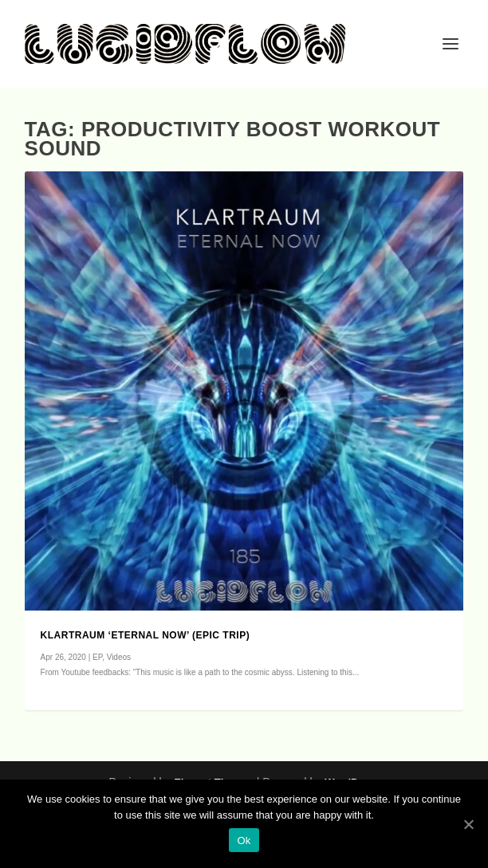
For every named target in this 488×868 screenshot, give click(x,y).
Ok (244, 841)
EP (97, 657)
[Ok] (468, 824)
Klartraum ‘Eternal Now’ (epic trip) (146, 635)
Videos (119, 657)
